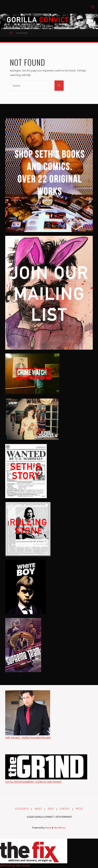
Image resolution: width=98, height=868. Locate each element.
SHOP (51, 809)
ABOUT (38, 809)
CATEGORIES (22, 809)
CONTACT (65, 809)
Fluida (48, 828)
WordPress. (60, 828)
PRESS (79, 809)
